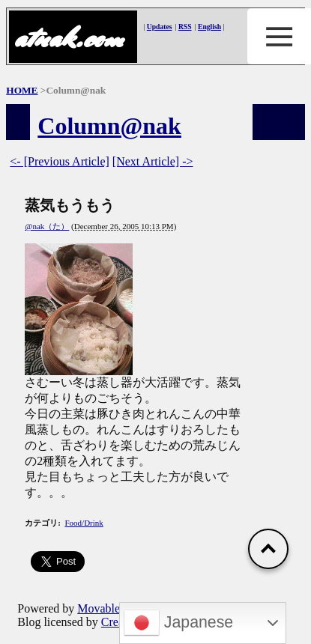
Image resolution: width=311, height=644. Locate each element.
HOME (22, 90)
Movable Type (112, 608)
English (209, 27)
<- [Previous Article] (60, 161)
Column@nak (109, 126)
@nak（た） (47, 226)
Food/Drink (84, 523)
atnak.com (68, 38)
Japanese (178, 623)
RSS (185, 27)
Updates (160, 27)
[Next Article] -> (153, 161)
